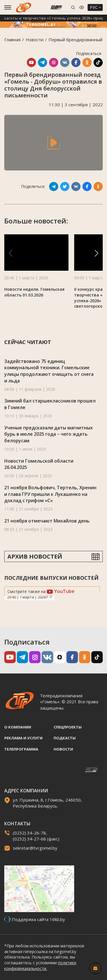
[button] (96, 253)
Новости (35, 40)
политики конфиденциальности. (40, 966)
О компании (18, 727)
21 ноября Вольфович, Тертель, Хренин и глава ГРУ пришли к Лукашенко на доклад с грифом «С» (50, 494)
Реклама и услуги (23, 738)
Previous (47, 597)
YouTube (61, 591)
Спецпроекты (68, 727)
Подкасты (65, 738)
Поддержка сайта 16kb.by (38, 919)
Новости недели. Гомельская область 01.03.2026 (34, 292)
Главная (12, 40)
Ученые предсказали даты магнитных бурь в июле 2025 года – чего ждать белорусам (49, 434)
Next (51, 597)
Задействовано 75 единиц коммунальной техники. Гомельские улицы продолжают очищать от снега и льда (49, 371)
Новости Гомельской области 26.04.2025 (39, 464)
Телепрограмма (21, 749)
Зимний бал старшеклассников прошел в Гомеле (50, 404)
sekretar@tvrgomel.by (35, 848)
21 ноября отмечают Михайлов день (47, 521)
